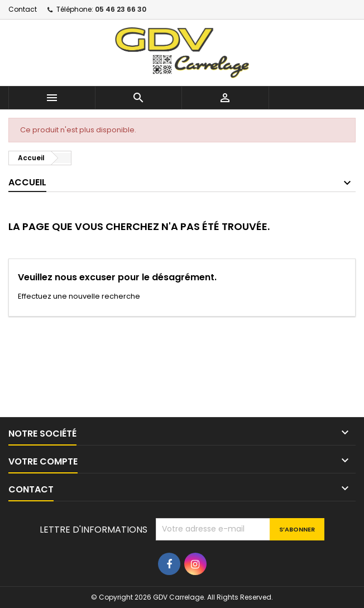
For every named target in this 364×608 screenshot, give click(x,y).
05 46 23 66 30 (121, 9)
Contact (23, 9)
